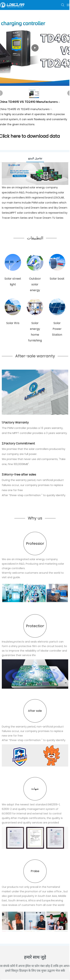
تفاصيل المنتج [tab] (35, 158)
